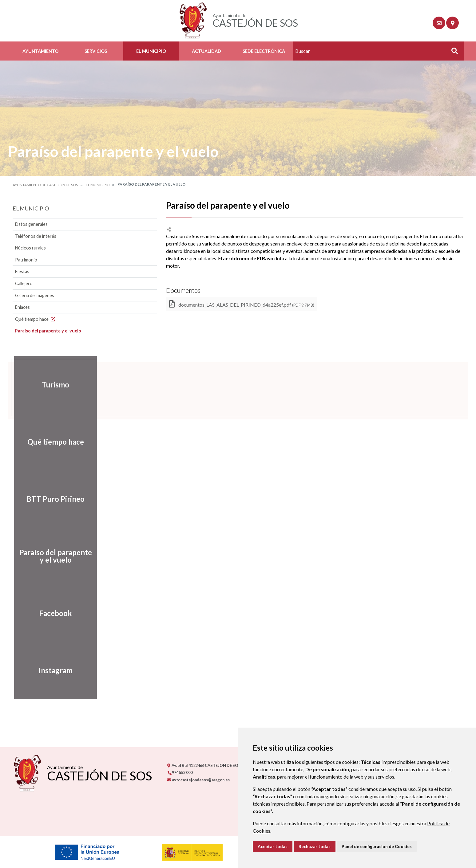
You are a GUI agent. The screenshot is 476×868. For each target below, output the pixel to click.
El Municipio (151, 51)
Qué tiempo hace (36, 319)
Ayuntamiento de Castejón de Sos (45, 185)
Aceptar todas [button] (273, 846)
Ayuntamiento (40, 51)
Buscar (452, 53)
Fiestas (22, 271)
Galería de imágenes (35, 295)
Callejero (24, 283)
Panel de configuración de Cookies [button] (377, 846)
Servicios (96, 51)
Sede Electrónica (264, 51)
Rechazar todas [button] (315, 846)
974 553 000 (180, 772)
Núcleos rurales (30, 248)
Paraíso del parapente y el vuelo (48, 331)
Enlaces (22, 307)
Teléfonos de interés (36, 236)
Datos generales (31, 224)
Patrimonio (26, 260)
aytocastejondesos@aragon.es (198, 780)
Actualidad (206, 51)
